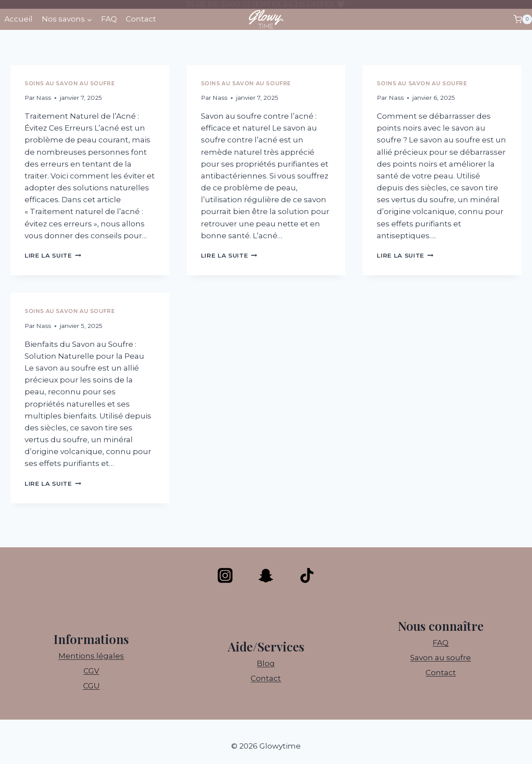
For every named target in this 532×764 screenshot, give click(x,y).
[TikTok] (307, 575)
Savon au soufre (441, 658)
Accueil (18, 19)
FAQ (109, 19)
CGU (91, 686)
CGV (91, 671)
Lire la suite (53, 255)
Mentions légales (91, 656)
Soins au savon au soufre (70, 83)
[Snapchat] (266, 575)
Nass (44, 98)
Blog (266, 663)
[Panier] (523, 19)
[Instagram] (225, 575)
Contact (141, 19)
